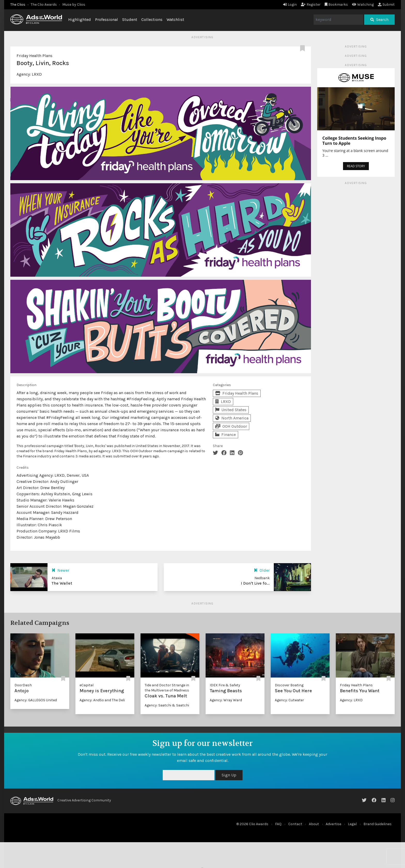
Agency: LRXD (351, 700)
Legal (352, 824)
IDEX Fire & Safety (225, 685)
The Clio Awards (44, 5)
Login (290, 5)
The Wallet (62, 583)
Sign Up (229, 775)
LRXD (37, 74)
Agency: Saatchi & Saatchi (167, 705)
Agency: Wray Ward (226, 700)
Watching (363, 5)
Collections (152, 19)
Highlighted (80, 19)
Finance (225, 435)
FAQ (278, 824)
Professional (107, 19)
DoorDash (23, 685)
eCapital (87, 685)
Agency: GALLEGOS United (36, 700)
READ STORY (356, 166)
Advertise (333, 824)
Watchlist (175, 19)
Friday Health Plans (34, 56)
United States (231, 410)
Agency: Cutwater (289, 700)
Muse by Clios (74, 5)
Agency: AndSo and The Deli (102, 700)
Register (311, 5)
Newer (60, 570)
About (314, 824)
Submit (386, 5)
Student (130, 19)
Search (379, 19)
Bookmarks (336, 5)
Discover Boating (289, 685)
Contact (295, 824)
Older (262, 570)
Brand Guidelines (377, 824)
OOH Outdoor (231, 426)
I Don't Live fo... (255, 583)
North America (232, 418)
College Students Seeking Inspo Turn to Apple (354, 141)
